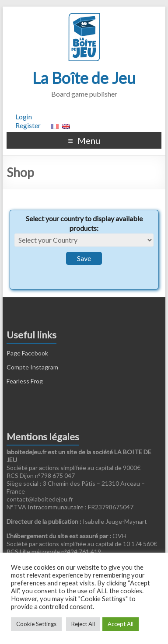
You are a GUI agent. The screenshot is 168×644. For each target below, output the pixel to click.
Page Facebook (27, 353)
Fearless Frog (25, 381)
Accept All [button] (121, 624)
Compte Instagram (32, 367)
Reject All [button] (83, 624)
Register (28, 125)
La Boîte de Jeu (84, 78)
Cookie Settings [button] (36, 624)
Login (24, 117)
